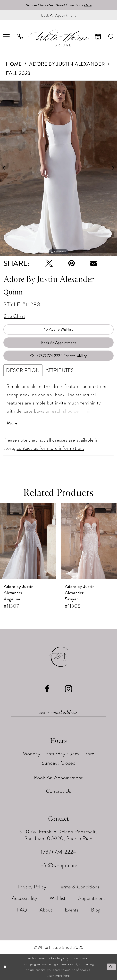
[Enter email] (58, 713)
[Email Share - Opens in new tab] (94, 263)
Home (14, 64)
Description (23, 371)
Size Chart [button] (15, 316)
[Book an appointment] (58, 15)
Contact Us (59, 791)
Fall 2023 (18, 73)
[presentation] (28, 541)
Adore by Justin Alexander (67, 64)
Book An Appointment (59, 343)
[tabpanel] (58, 168)
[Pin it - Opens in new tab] (71, 263)
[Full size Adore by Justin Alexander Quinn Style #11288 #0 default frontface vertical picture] (58, 168)
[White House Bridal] (59, 38)
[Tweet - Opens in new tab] (49, 263)
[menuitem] (20, 37)
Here (88, 5)
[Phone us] (20, 37)
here (67, 976)
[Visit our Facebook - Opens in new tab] (47, 689)
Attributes (60, 371)
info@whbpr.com (58, 866)
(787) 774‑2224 (59, 852)
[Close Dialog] (5, 967)
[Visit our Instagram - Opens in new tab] (69, 689)
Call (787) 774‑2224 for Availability (58, 356)
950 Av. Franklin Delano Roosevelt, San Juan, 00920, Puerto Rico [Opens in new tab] (59, 835)
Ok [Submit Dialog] (111, 967)
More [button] (12, 423)
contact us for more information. (50, 449)
